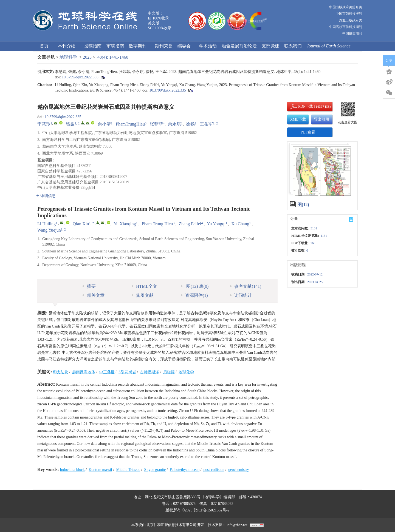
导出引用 (321, 119)
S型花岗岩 (127, 372)
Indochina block (72, 470)
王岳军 (206, 124)
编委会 (186, 46)
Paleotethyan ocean (185, 470)
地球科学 (68, 57)
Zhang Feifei (190, 224)
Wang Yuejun (49, 230)
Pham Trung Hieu (157, 224)
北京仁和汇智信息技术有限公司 (171, 525)
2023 (87, 57)
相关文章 (94, 295)
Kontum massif (100, 470)
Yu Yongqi (216, 224)
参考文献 (246, 286)
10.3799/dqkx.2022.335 (80, 77)
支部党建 (270, 46)
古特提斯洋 (149, 372)
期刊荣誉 (164, 46)
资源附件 (194, 295)
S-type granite (155, 470)
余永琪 (174, 124)
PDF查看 (308, 132)
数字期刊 (139, 46)
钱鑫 (70, 124)
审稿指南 (115, 46)
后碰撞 (169, 372)
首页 (44, 46)
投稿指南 (93, 46)
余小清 (104, 124)
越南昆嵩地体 (84, 372)
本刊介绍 (68, 46)
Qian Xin (81, 224)
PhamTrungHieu (130, 124)
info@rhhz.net (237, 525)
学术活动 (208, 46)
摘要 (89, 286)
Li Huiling (46, 224)
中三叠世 (107, 372)
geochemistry (239, 470)
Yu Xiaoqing (125, 224)
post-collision (214, 470)
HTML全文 (144, 286)
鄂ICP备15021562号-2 (211, 510)
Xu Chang (240, 224)
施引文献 (143, 295)
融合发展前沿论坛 (239, 46)
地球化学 (186, 372)
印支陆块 (61, 372)
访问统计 (241, 295)
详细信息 (46, 196)
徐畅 (190, 124)
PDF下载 (301, 106)
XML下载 (298, 119)
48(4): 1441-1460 (113, 57)
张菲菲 (156, 124)
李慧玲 (44, 124)
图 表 (195, 286)
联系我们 (293, 46)
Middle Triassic (128, 470)
